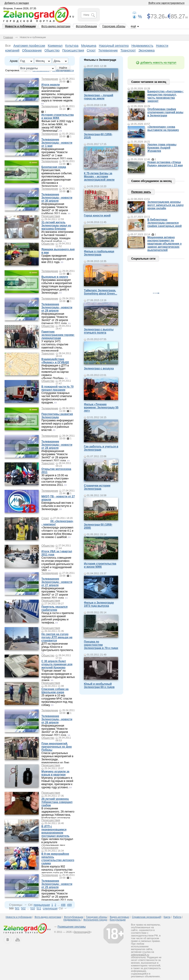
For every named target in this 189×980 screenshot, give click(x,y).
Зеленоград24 (82, 932)
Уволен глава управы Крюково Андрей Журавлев (162, 148)
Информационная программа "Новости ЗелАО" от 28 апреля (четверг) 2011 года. (55, 456)
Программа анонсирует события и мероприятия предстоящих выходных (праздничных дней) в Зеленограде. (57, 286)
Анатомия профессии (29, 46)
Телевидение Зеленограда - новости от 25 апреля (57, 884)
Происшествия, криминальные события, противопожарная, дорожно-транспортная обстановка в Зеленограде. (57, 178)
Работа (177, 917)
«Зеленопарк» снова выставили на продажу (163, 128)
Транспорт (128, 50)
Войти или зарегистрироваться (166, 3)
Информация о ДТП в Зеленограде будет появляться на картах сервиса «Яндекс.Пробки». (55, 372)
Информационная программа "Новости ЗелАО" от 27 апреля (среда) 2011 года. (55, 593)
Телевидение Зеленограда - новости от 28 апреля (57, 445)
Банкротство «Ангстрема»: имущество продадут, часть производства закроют (165, 96)
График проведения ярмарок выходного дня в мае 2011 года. (58, 259)
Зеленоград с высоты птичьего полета (99, 331)
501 (17, 909)
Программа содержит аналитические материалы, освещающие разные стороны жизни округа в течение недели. (58, 94)
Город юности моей (97, 216)
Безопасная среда (54, 167)
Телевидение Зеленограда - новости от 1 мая (57, 143)
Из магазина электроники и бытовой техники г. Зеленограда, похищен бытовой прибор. (57, 237)
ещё (133, 26)
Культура (72, 46)
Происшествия (73, 50)
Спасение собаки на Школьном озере (55, 691)
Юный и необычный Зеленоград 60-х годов (99, 685)
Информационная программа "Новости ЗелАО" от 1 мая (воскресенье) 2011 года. (57, 154)
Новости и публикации (20, 26)
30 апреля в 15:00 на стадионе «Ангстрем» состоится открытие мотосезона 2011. (55, 480)
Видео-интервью (120, 917)
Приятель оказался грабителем (54, 608)
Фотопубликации (86, 26)
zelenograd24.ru (140, 955)
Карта (167, 917)
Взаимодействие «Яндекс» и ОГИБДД (55, 361)
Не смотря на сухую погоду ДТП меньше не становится (57, 637)
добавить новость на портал (158, 63)
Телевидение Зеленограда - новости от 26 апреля (57, 719)
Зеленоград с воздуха (99, 368)
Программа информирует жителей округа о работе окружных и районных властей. (58, 425)
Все (8, 46)
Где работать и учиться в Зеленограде (101, 448)
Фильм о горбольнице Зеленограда (99, 253)
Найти (63, 68)
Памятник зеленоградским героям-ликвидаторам (58, 335)
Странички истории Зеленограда (97, 487)
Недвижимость (142, 46)
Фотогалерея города (95, 920)
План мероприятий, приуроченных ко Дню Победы (57, 747)
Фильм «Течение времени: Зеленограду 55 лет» (101, 408)
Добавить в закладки (17, 3)
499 (69, 905)
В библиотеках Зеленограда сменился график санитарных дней (165, 223)
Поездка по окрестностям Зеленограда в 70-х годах (101, 645)
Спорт (91, 50)
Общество (52, 50)
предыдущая (42, 905)
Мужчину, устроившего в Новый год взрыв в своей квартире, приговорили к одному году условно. (57, 783)
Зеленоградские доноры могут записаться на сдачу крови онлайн (166, 205)
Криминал (55, 46)
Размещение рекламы (72, 927)
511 (39, 909)
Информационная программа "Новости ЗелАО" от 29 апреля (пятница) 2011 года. (55, 319)
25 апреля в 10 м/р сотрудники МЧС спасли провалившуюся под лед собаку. (57, 700)
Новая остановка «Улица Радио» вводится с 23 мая (165, 164)
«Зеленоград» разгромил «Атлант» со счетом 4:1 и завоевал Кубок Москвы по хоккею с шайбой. (57, 532)
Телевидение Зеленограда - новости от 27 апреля (57, 582)
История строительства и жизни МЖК (58, 116)
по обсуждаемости (63, 70)
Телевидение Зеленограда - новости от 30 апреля (57, 198)
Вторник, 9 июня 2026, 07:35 (20, 8)
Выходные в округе (55, 277)
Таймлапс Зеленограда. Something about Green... (101, 292)
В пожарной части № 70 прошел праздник (57, 388)
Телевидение (108, 50)
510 (33, 909)
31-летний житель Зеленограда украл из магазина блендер (56, 226)
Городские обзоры (114, 26)
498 (63, 905)
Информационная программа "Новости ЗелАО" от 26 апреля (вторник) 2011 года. (55, 730)
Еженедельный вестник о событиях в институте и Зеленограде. (57, 506)
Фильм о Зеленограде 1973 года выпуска (99, 604)
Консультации (118, 920)
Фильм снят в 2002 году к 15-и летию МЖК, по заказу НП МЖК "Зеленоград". (57, 126)
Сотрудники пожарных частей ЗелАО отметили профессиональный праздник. (57, 398)
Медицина (89, 46)
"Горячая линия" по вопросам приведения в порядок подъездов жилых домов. (58, 675)
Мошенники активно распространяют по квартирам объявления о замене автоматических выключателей (165, 244)
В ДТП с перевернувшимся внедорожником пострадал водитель (55, 831)
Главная (8, 37)
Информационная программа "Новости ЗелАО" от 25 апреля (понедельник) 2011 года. (57, 895)
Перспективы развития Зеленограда (57, 416)
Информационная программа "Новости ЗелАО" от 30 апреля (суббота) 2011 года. (55, 209)
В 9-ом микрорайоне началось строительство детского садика (58, 859)
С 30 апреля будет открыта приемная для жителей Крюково (57, 664)
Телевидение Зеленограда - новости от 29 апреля (57, 307)
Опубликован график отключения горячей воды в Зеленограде (165, 112)
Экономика (147, 50)
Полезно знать (141, 192)
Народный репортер (114, 46)
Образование (32, 50)
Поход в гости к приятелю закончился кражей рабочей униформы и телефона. (58, 618)
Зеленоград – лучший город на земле (99, 97)
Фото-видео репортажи (56, 26)
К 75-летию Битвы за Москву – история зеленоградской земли (99, 177)
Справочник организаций (146, 917)
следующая (50, 909)
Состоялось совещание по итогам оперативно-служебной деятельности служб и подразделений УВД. (57, 564)
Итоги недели (51, 85)
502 (23, 909)
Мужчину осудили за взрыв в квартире (55, 773)
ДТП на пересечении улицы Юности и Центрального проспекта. (57, 647)
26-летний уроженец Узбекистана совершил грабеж (57, 802)
